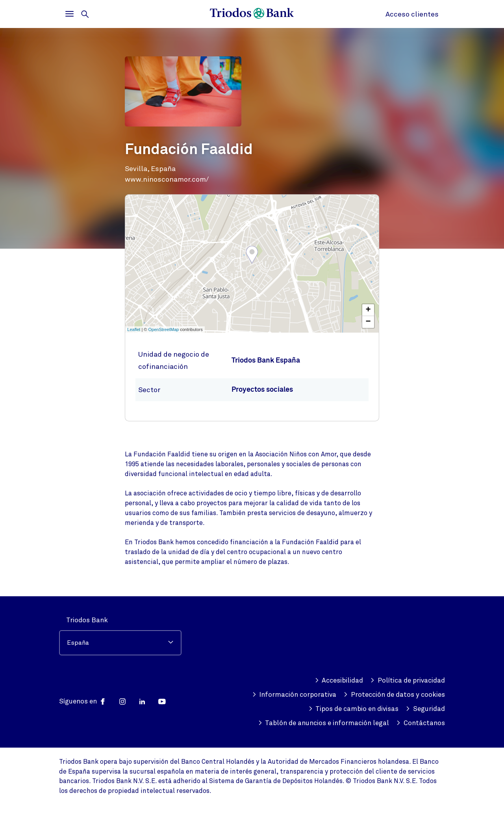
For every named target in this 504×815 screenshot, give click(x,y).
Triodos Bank (87, 620)
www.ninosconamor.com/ (167, 179)
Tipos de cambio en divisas (354, 709)
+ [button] (368, 310)
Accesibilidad (339, 681)
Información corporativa (294, 695)
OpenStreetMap (164, 329)
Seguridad (425, 709)
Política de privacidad (408, 681)
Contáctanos (421, 723)
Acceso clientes (412, 14)
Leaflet (134, 329)
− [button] (368, 322)
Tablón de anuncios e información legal (324, 723)
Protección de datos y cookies (394, 695)
